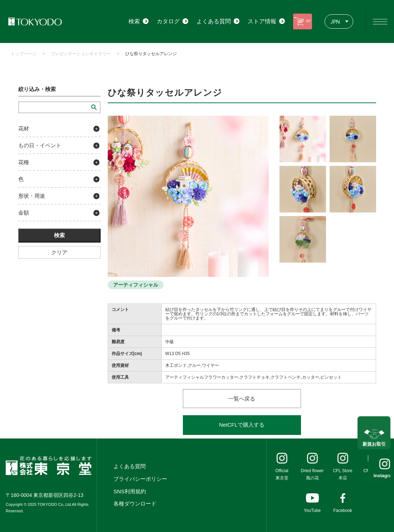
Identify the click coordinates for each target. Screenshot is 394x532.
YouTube (312, 511)
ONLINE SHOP (296, 21)
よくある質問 (130, 466)
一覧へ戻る (242, 399)
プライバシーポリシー (140, 479)
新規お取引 (374, 438)
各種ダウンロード (135, 504)
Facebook (343, 511)
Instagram (374, 476)
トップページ (24, 54)
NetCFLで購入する (242, 425)
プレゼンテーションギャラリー (81, 54)
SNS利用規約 (130, 491)
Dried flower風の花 (312, 474)
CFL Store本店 (342, 474)
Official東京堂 (282, 474)
